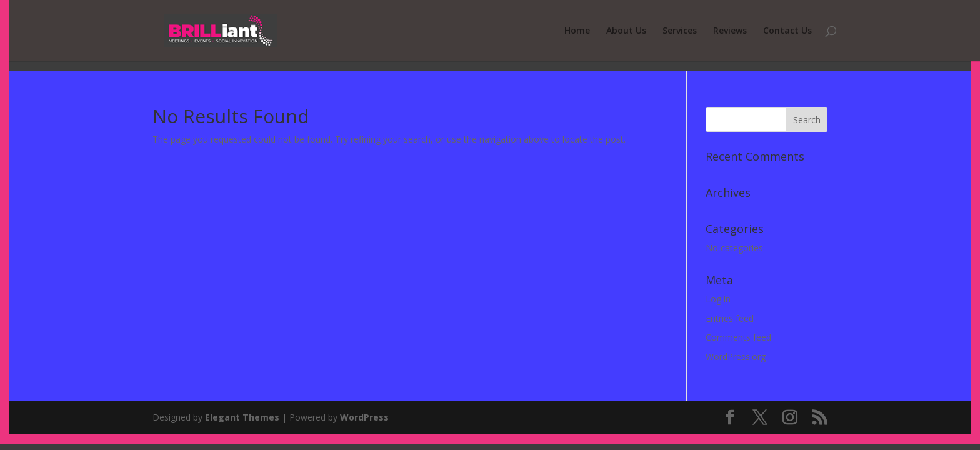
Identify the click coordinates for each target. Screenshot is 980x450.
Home (577, 31)
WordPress (364, 417)
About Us (626, 31)
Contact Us (787, 31)
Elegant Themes (242, 417)
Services (680, 31)
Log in (718, 299)
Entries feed (730, 318)
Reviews (730, 31)
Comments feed (738, 337)
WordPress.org (736, 357)
